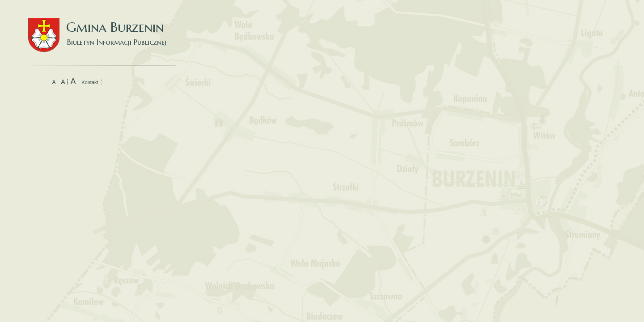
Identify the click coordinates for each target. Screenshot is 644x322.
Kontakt (90, 82)
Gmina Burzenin (102, 27)
